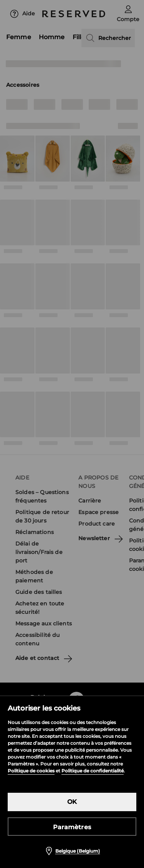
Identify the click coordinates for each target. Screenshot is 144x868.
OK (72, 802)
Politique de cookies (31, 771)
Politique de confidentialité (93, 771)
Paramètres (72, 827)
